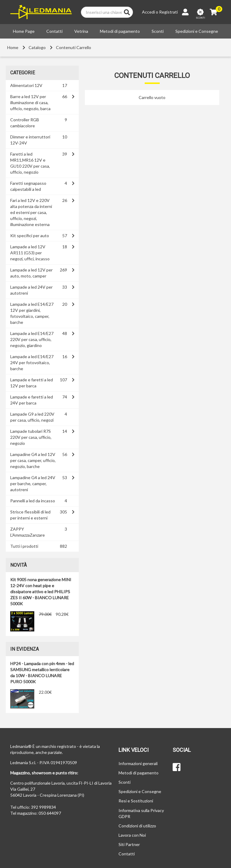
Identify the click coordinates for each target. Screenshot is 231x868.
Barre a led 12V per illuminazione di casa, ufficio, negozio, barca (30, 102)
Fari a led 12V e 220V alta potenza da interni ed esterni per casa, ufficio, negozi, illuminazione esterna (31, 212)
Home (13, 47)
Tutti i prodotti (24, 546)
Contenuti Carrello (74, 47)
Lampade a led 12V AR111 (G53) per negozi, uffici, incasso (30, 253)
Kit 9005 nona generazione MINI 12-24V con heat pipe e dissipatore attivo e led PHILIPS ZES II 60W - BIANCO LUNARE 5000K (41, 592)
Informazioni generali (138, 763)
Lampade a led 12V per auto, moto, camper (31, 273)
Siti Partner (129, 844)
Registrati (168, 12)
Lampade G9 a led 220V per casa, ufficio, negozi (32, 417)
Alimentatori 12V (26, 85)
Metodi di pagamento (120, 31)
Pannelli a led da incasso (33, 501)
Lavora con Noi (132, 835)
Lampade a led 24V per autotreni (31, 290)
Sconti (158, 31)
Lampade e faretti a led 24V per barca (32, 400)
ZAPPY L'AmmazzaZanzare (28, 532)
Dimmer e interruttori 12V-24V (30, 140)
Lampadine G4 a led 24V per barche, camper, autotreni (33, 484)
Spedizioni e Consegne (197, 31)
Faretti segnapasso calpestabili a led (28, 186)
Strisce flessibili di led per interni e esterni (30, 515)
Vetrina (81, 31)
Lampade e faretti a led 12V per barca (32, 383)
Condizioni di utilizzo (137, 826)
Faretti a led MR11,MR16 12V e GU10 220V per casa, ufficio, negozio (30, 163)
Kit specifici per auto (30, 236)
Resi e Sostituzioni (136, 801)
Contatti (54, 31)
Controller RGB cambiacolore (25, 123)
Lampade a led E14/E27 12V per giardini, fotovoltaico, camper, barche (32, 313)
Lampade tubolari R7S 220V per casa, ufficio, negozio (31, 437)
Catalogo (37, 47)
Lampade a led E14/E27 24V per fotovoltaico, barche (32, 363)
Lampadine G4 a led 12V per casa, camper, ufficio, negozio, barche (33, 460)
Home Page (24, 31)
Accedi (148, 12)
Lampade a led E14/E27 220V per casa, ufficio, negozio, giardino (32, 339)
